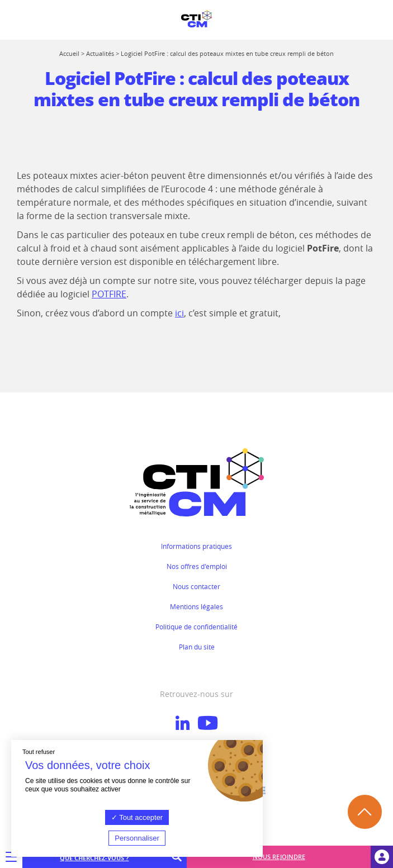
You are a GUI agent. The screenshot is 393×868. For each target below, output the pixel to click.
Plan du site (197, 647)
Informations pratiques (197, 546)
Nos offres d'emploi (197, 566)
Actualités (100, 53)
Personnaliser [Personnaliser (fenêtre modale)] (137, 838)
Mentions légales (197, 606)
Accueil (69, 53)
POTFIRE (109, 294)
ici (179, 313)
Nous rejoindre (279, 857)
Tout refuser (39, 752)
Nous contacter (197, 586)
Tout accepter (137, 817)
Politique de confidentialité (197, 627)
